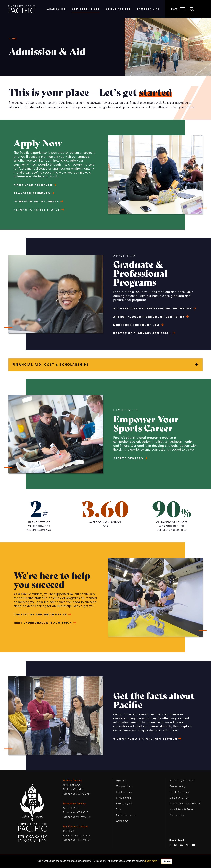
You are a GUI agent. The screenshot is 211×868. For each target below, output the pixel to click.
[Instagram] (177, 845)
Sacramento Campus (74, 804)
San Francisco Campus (75, 827)
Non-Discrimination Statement (185, 804)
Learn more (151, 861)
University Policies (179, 798)
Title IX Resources (179, 792)
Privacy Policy (177, 815)
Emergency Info (125, 804)
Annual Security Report (182, 809)
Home (13, 39)
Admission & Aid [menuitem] (86, 9)
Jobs (119, 809)
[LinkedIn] (183, 845)
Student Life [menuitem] (149, 9)
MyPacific (121, 781)
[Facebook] (171, 845)
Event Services (124, 792)
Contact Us (122, 821)
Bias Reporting (177, 786)
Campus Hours (124, 786)
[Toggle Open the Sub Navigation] (178, 9)
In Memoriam (123, 798)
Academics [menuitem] (56, 9)
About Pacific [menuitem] (118, 9)
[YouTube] (195, 845)
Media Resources (126, 815)
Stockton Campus (72, 781)
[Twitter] (189, 845)
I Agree (167, 861)
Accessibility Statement (182, 781)
